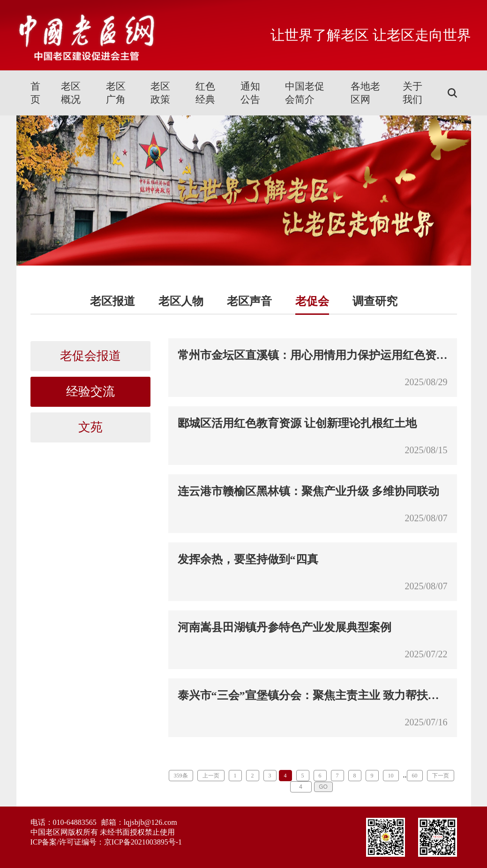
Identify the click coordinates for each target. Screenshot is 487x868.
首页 (35, 93)
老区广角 (116, 93)
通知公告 (250, 93)
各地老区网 (365, 93)
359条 (181, 776)
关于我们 (412, 93)
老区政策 (160, 93)
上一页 (211, 776)
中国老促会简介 (305, 93)
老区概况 (71, 93)
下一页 (441, 776)
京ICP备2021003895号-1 (143, 842)
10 (391, 776)
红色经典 (205, 93)
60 (415, 776)
